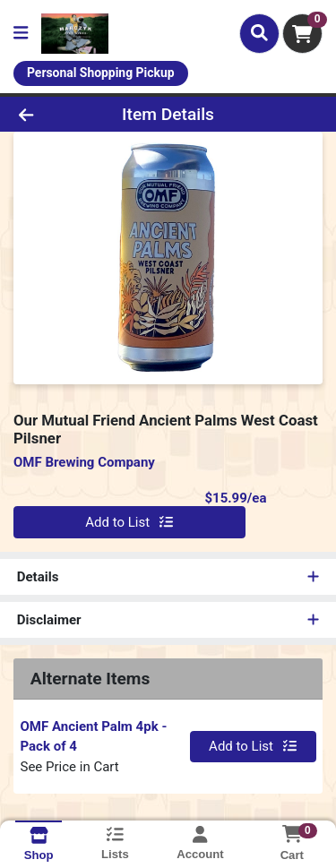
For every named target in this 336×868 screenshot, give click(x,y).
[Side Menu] (21, 34)
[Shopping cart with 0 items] (302, 34)
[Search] (259, 33)
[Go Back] (52, 114)
